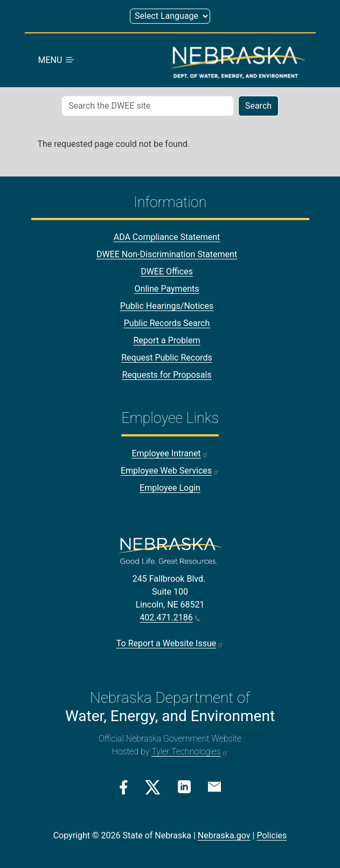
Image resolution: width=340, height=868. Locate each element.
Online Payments (167, 289)
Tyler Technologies (190, 751)
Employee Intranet (170, 453)
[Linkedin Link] (184, 786)
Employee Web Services (170, 471)
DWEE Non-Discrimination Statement (167, 254)
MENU (57, 60)
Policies (272, 835)
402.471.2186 (170, 618)
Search (258, 106)
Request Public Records (167, 358)
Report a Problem (166, 340)
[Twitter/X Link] (153, 787)
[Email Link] (214, 786)
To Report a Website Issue (170, 643)
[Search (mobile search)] (148, 106)
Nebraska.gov (224, 835)
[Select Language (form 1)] (170, 16)
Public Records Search (167, 323)
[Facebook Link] (124, 787)
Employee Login (170, 488)
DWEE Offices (167, 271)
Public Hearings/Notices (167, 306)
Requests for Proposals (166, 375)
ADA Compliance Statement (167, 237)
